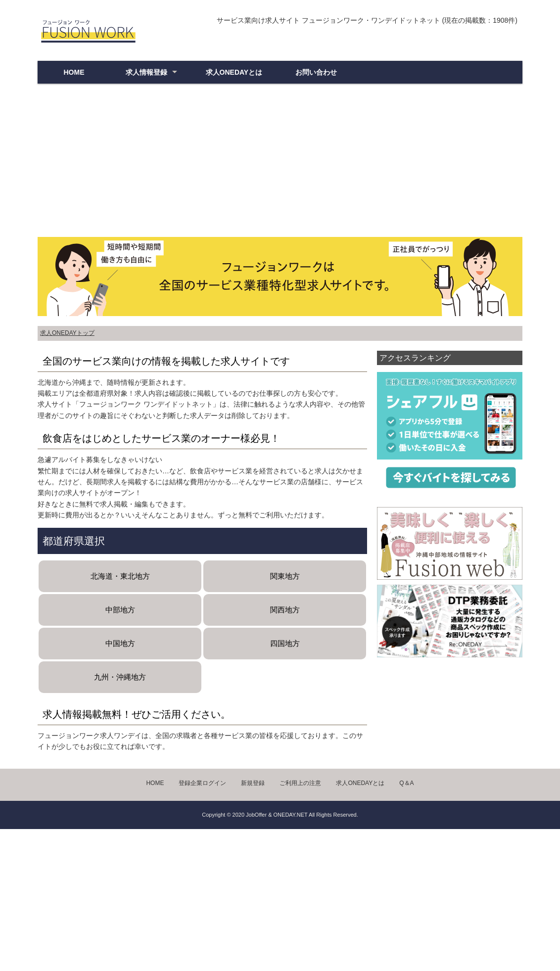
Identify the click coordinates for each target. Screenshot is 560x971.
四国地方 (285, 643)
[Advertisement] (280, 163)
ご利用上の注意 (300, 783)
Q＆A (406, 783)
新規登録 (253, 783)
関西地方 (285, 610)
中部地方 (120, 610)
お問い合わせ (316, 72)
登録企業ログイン (202, 783)
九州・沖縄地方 (120, 677)
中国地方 (120, 643)
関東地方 (285, 576)
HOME (74, 72)
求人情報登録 (146, 72)
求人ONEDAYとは (234, 72)
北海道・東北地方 (120, 576)
